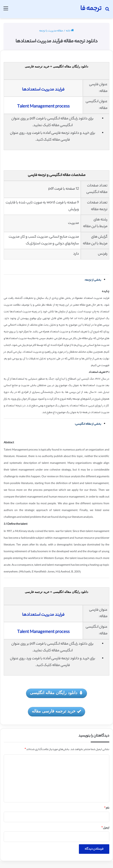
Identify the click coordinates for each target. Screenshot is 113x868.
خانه (70, 31)
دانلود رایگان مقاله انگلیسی (56, 693)
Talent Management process (43, 107)
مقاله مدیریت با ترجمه (51, 31)
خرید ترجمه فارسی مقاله (56, 712)
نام (107, 808)
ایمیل (105, 828)
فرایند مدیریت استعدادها (43, 90)
